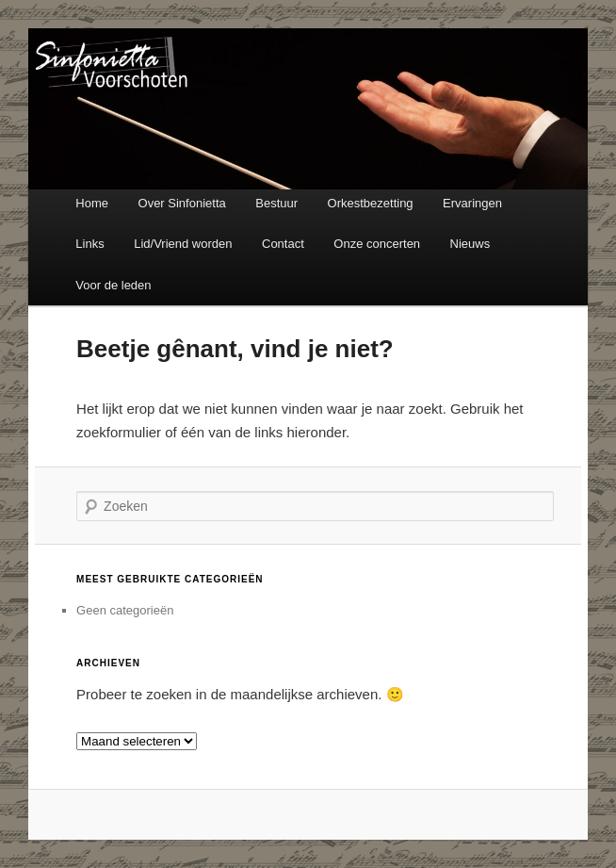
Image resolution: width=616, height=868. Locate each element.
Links (89, 244)
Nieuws (470, 244)
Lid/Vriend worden (183, 244)
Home (92, 203)
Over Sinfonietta (182, 203)
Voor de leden (113, 285)
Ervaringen (472, 203)
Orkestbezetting (371, 203)
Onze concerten (377, 244)
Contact (283, 244)
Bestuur (276, 203)
